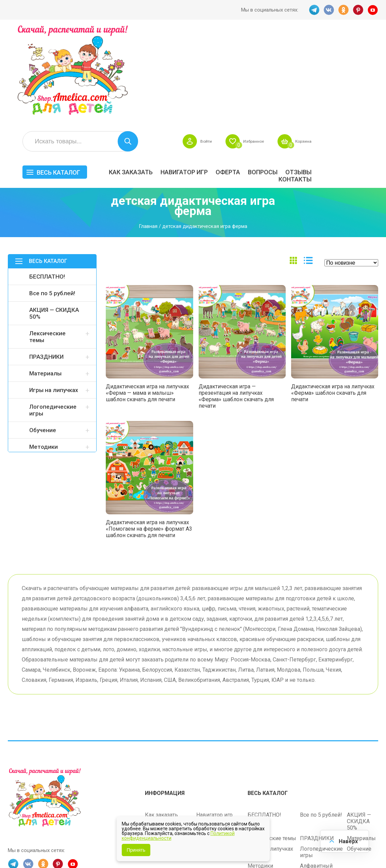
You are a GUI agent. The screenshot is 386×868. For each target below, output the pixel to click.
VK (328, 10)
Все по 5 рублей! (52, 198)
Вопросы (329, 77)
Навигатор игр (251, 77)
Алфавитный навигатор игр (318, 772)
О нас (203, 750)
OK (343, 10)
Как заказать (197, 77)
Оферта (295, 77)
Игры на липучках (54, 295)
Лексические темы (47, 242)
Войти (262, 46)
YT (373, 10)
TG (313, 10)
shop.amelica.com (28, 848)
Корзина (368, 46)
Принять (136, 850)
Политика (157, 760)
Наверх (347, 841)
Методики (44, 352)
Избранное (314, 46)
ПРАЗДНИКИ (46, 262)
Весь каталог (125, 77)
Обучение (43, 335)
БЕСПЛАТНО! (47, 181)
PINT (358, 10)
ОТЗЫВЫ (365, 77)
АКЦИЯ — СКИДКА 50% (54, 218)
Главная (148, 131)
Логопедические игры (53, 315)
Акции (153, 739)
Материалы (45, 278)
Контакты (362, 84)
